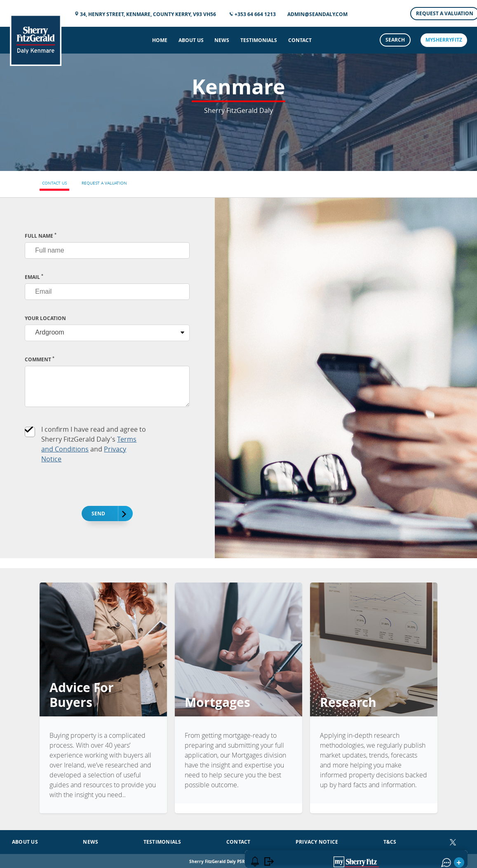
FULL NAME (41, 236)
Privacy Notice (317, 840)
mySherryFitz (444, 40)
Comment (40, 359)
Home (160, 40)
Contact (300, 40)
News (222, 40)
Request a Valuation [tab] (104, 183)
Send (103, 514)
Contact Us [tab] (54, 183)
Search (395, 40)
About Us (191, 40)
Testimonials (259, 40)
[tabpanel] (238, 378)
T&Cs (390, 840)
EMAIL (34, 277)
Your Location (45, 318)
